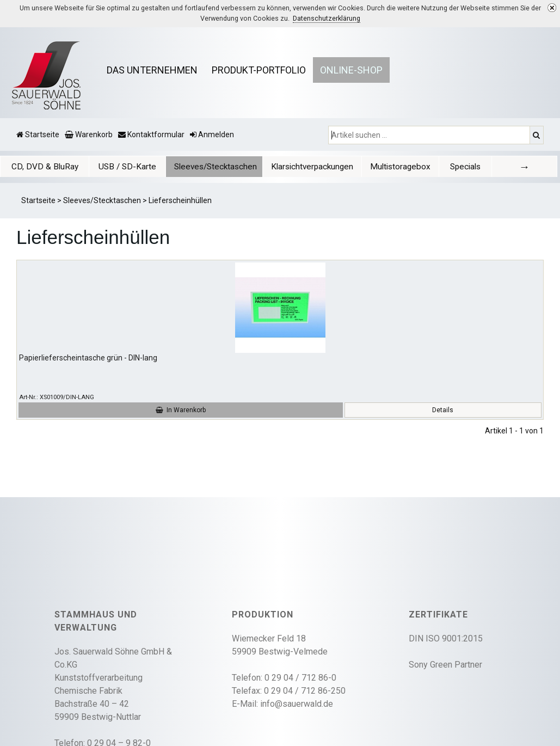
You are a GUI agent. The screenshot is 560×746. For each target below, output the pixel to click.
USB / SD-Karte (127, 167)
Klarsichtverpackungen (312, 167)
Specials (465, 167)
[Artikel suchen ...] (430, 135)
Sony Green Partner (445, 665)
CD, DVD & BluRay (45, 167)
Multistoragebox (400, 167)
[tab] (45, 166)
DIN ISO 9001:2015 (446, 638)
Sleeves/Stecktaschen (216, 167)
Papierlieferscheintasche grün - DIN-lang (88, 358)
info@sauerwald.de (297, 704)
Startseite (38, 200)
